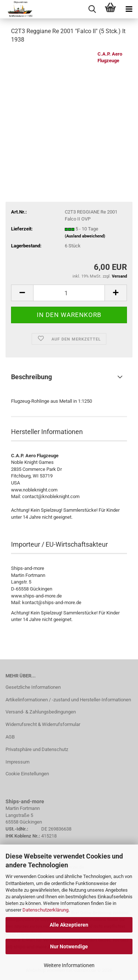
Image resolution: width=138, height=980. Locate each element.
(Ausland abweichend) (85, 236)
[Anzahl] (69, 293)
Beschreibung (31, 377)
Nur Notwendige (69, 946)
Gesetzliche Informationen (33, 687)
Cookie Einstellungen (27, 774)
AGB (10, 737)
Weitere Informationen (69, 965)
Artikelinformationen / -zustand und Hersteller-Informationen (68, 700)
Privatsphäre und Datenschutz (37, 749)
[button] (22, 293)
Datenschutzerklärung (45, 910)
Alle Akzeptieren (69, 925)
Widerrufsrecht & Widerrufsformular (43, 724)
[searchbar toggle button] (92, 9)
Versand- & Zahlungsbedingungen (41, 712)
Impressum (17, 762)
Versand (119, 276)
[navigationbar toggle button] (129, 9)
